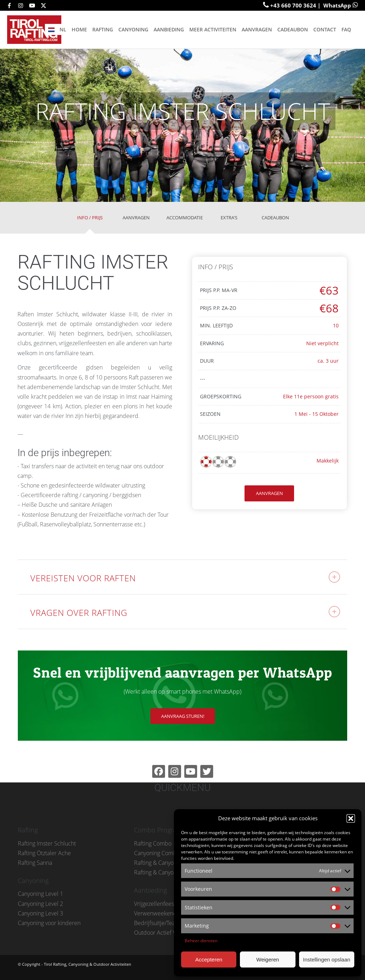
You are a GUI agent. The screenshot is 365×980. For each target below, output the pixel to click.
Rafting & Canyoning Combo (169, 863)
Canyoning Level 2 (40, 904)
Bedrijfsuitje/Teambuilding (167, 923)
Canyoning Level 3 (40, 913)
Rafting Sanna (35, 863)
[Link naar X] (43, 5)
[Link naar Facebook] (9, 5)
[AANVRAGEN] (269, 493)
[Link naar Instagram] (21, 5)
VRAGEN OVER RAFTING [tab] (185, 612)
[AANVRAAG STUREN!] (183, 716)
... (25, 538)
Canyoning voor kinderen (49, 923)
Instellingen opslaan (327, 959)
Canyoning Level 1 (40, 894)
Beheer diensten (201, 941)
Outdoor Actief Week (161, 933)
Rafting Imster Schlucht (47, 843)
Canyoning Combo (157, 853)
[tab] (90, 220)
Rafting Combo (153, 843)
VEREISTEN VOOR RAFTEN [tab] (185, 578)
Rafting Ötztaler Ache (44, 853)
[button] (351, 818)
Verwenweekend (155, 913)
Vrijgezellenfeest (155, 904)
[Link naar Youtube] (32, 5)
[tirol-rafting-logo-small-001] (36, 30)
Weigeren (268, 959)
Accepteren (209, 959)
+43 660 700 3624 (293, 5)
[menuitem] (57, 30)
